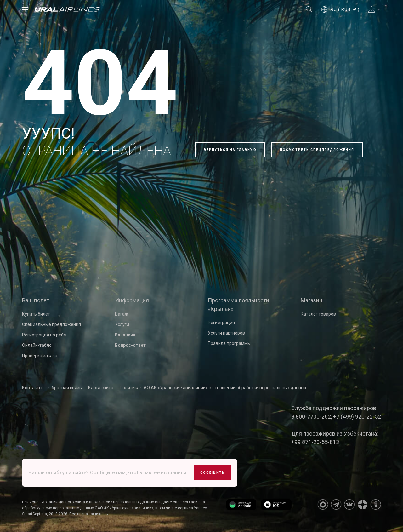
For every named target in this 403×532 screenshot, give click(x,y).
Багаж (122, 314)
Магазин (312, 300)
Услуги (122, 324)
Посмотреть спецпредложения (317, 150)
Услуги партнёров (226, 333)
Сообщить (213, 473)
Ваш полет (36, 300)
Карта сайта (101, 388)
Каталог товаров (318, 314)
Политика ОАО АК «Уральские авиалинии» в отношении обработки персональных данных (213, 388)
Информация (132, 300)
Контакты (32, 388)
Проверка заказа (40, 356)
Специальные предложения (51, 324)
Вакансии (125, 335)
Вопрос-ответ (130, 345)
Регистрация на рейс (44, 335)
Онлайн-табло (37, 345)
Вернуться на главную (230, 150)
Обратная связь (65, 388)
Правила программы (229, 343)
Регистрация (221, 323)
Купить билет (36, 314)
